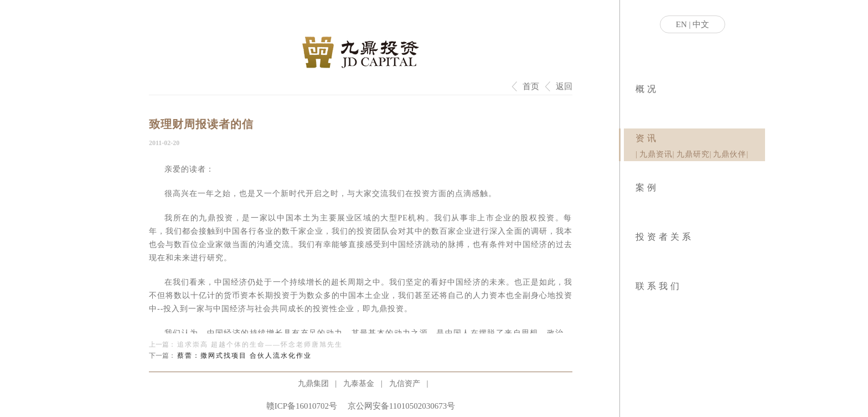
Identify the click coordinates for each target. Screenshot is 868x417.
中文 (701, 24)
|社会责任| (640, 105)
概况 (647, 89)
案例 (647, 187)
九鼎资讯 (656, 154)
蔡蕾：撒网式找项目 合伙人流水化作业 (244, 356)
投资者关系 (665, 237)
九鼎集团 (313, 383)
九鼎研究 (693, 154)
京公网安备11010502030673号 (401, 406)
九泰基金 (359, 383)
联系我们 (659, 286)
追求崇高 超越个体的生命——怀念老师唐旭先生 (260, 344)
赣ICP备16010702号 (302, 406)
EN (681, 24)
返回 (564, 86)
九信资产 (405, 383)
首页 (531, 86)
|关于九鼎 (636, 105)
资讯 (647, 138)
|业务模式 (638, 105)
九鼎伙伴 (730, 154)
